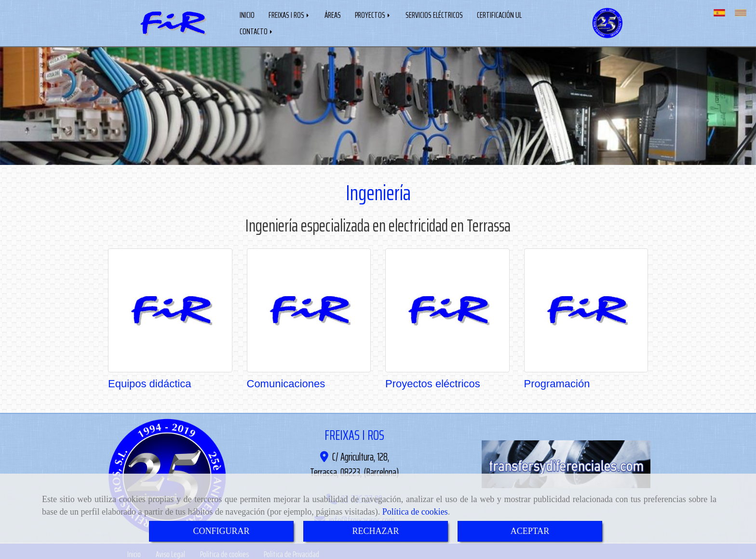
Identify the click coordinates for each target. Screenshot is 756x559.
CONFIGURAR (221, 531)
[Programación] (586, 308)
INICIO (247, 14)
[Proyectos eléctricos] (447, 308)
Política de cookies (415, 512)
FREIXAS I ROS (290, 14)
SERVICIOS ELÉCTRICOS (434, 14)
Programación (557, 382)
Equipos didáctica (149, 382)
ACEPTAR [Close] (530, 531)
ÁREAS (333, 14)
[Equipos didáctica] (170, 308)
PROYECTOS (373, 14)
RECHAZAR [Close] (375, 531)
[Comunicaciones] (309, 308)
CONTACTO (257, 30)
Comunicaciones (286, 382)
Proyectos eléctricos (433, 382)
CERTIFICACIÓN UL (499, 14)
